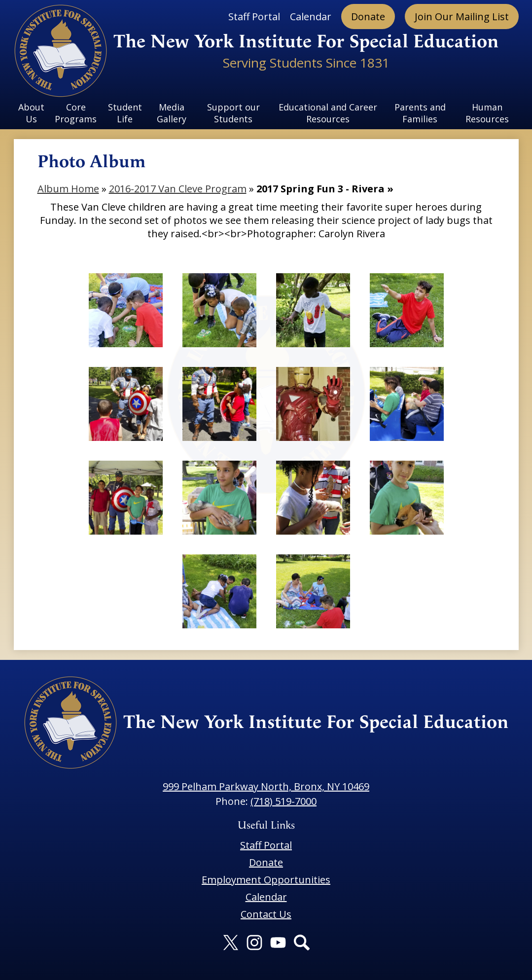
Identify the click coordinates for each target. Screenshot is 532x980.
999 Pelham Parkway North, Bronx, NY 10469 (266, 786)
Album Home (68, 189)
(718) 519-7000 (284, 801)
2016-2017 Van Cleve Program (178, 189)
